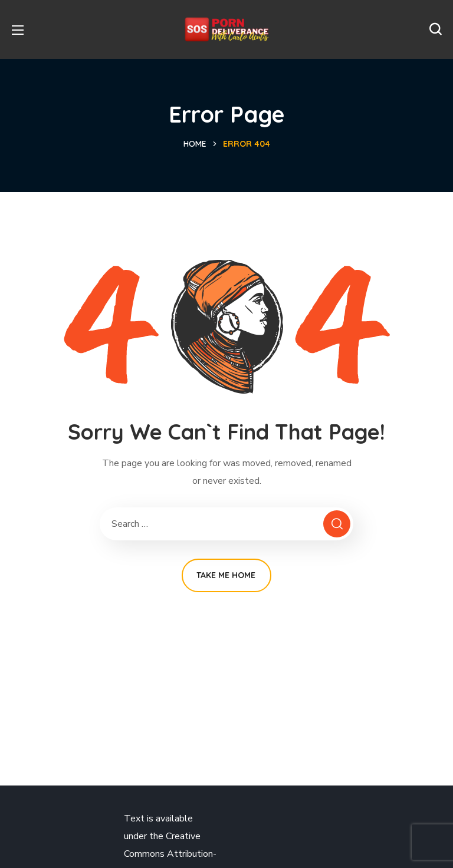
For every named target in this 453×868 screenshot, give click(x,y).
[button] (435, 29)
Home (195, 144)
